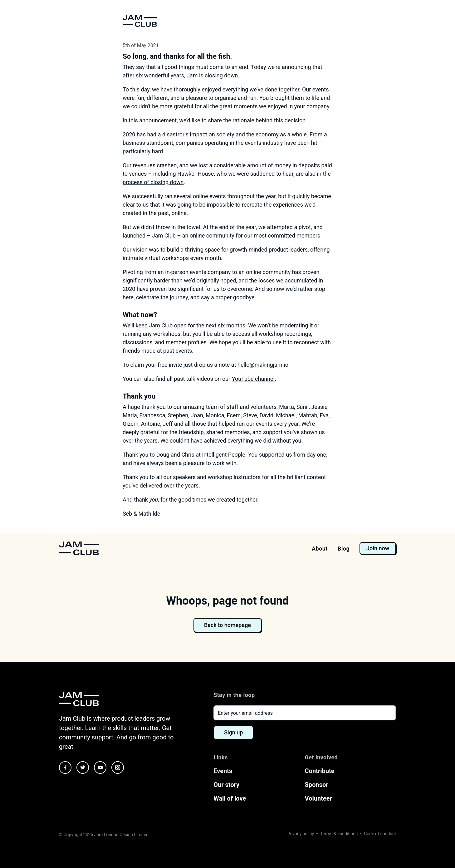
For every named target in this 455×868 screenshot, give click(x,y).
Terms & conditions (339, 834)
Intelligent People (223, 455)
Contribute (320, 771)
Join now (378, 548)
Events (223, 771)
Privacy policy (301, 834)
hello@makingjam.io (263, 365)
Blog (344, 549)
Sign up (233, 732)
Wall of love (230, 798)
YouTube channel (253, 379)
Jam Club (164, 235)
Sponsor (317, 785)
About (320, 549)
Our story (226, 785)
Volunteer (318, 798)
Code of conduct (380, 834)
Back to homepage (227, 625)
